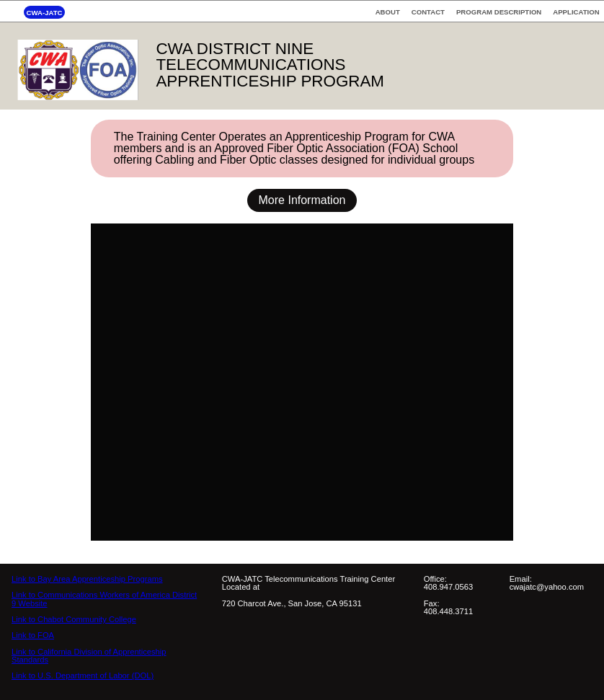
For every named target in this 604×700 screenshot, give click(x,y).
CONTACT (428, 12)
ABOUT (388, 12)
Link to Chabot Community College (74, 619)
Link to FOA (33, 635)
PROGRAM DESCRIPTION (499, 12)
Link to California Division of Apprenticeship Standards (89, 656)
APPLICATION (576, 12)
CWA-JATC (45, 12)
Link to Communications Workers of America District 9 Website (104, 599)
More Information (302, 200)
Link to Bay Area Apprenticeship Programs (87, 579)
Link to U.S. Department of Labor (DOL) (83, 675)
